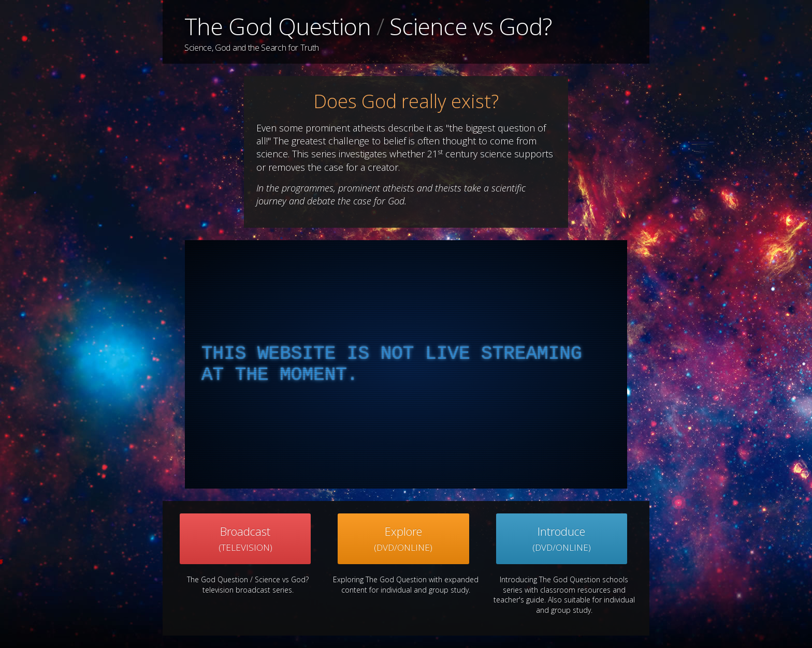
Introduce (562, 539)
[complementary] (406, 364)
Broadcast (245, 539)
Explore (403, 539)
